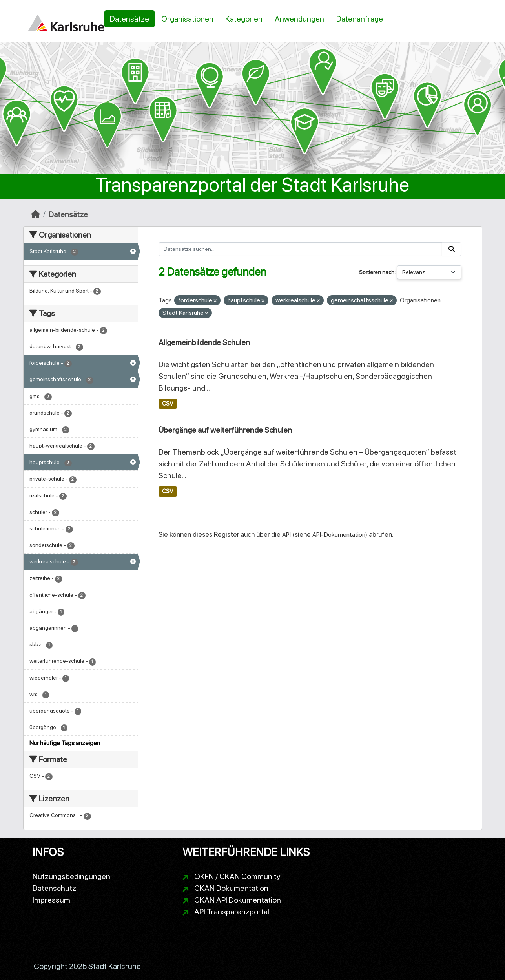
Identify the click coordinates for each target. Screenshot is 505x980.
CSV (168, 404)
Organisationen (187, 19)
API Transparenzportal (232, 912)
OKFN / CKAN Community (237, 876)
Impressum (51, 900)
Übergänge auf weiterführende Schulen (225, 430)
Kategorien (244, 19)
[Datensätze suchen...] (300, 249)
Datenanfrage (360, 19)
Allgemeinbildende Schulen (204, 342)
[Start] (36, 214)
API (286, 535)
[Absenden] (452, 249)
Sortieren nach (377, 272)
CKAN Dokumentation (231, 888)
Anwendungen (299, 19)
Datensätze (129, 19)
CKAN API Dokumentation (238, 900)
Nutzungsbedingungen (71, 876)
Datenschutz (54, 888)
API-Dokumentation (339, 535)
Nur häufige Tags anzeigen (65, 743)
